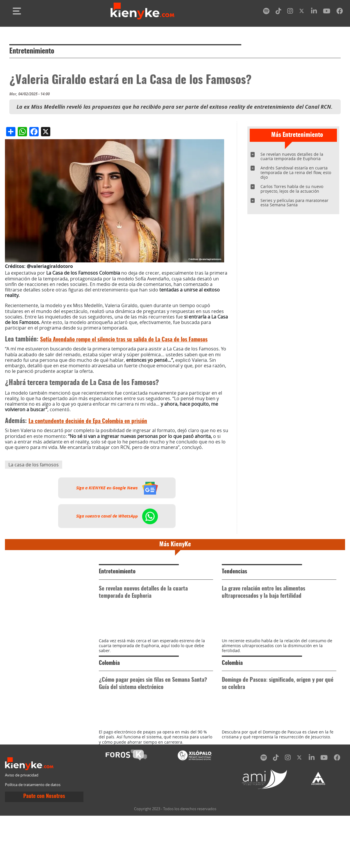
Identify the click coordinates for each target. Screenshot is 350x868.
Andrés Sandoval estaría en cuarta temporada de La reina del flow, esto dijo (296, 172)
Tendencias (234, 572)
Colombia (109, 689)
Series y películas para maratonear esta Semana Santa (294, 203)
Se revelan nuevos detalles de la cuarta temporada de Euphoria (292, 156)
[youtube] (327, 12)
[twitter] (302, 12)
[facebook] (340, 12)
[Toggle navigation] (17, 11)
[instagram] (290, 12)
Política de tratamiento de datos (33, 837)
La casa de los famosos (34, 465)
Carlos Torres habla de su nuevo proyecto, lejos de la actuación (292, 189)
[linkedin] (314, 12)
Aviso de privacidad (22, 827)
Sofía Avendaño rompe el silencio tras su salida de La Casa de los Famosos (124, 340)
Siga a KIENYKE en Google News (117, 488)
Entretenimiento (32, 51)
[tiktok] (278, 12)
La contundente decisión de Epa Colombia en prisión (88, 422)
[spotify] (266, 12)
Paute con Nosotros (44, 849)
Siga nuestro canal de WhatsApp (117, 516)
